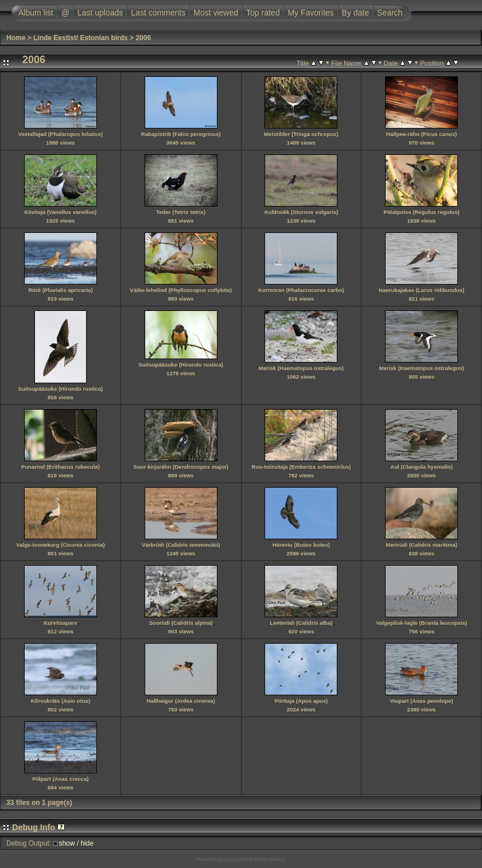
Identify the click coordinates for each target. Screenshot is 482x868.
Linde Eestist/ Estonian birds (81, 38)
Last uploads (100, 13)
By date (355, 13)
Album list (36, 13)
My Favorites (310, 13)
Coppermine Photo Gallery (255, 859)
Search (390, 13)
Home (16, 38)
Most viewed (216, 13)
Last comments (158, 13)
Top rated (263, 13)
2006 (143, 38)
